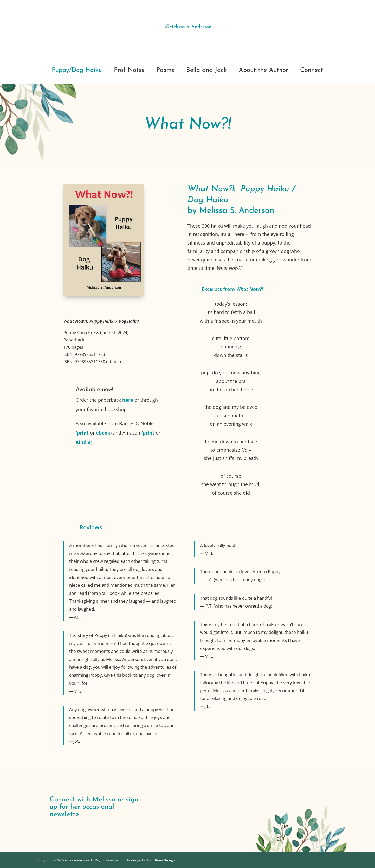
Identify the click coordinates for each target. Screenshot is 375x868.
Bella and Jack (206, 71)
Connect (312, 71)
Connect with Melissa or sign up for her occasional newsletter (94, 807)
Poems (165, 71)
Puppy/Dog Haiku (77, 71)
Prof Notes (129, 71)
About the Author (263, 71)
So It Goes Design (161, 860)
